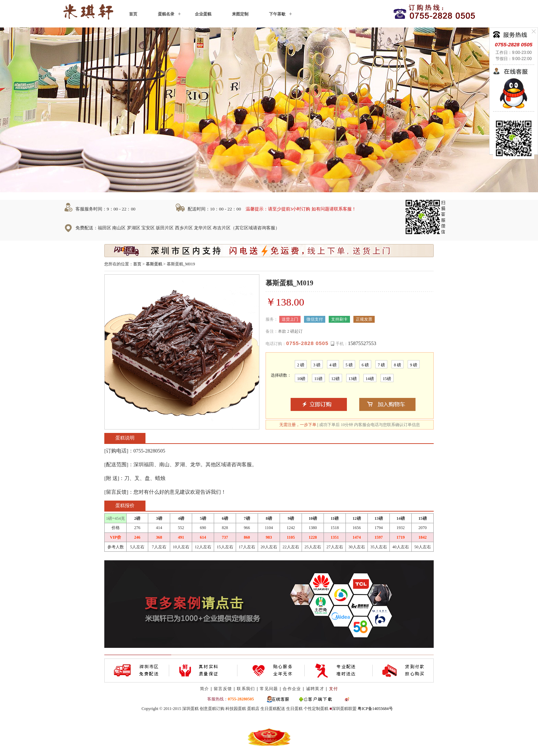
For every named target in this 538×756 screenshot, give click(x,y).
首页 (133, 14)
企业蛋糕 (203, 14)
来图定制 (240, 14)
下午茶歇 (277, 14)
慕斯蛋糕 (154, 264)
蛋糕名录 (166, 14)
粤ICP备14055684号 (375, 709)
